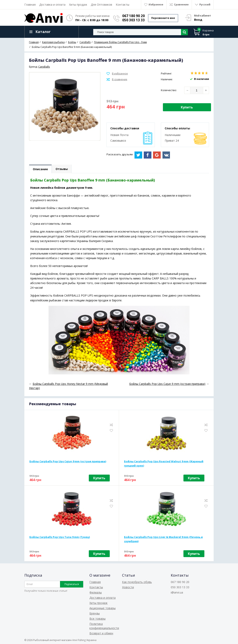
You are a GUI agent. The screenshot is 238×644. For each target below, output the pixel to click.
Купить (187, 107)
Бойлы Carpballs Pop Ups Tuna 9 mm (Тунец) (60, 537)
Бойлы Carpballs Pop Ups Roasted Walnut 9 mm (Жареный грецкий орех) (164, 463)
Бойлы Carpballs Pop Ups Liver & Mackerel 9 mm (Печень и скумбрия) (163, 539)
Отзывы (62, 169)
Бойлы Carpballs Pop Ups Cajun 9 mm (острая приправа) (68, 461)
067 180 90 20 (133, 16)
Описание (40, 169)
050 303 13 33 (133, 20)
